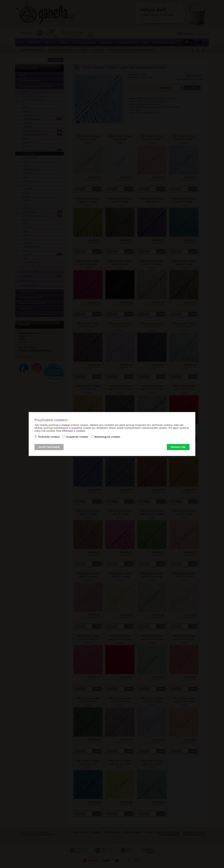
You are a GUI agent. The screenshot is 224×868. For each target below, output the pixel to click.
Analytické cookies (77, 437)
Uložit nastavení (49, 447)
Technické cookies (49, 437)
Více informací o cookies (71, 431)
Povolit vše (178, 447)
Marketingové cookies (107, 437)
